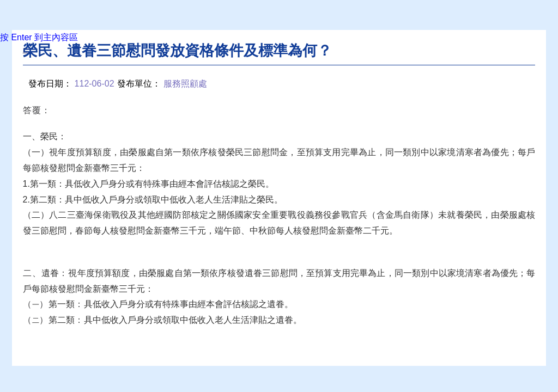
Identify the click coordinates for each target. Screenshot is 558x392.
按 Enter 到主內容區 (39, 37)
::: (26, 50)
